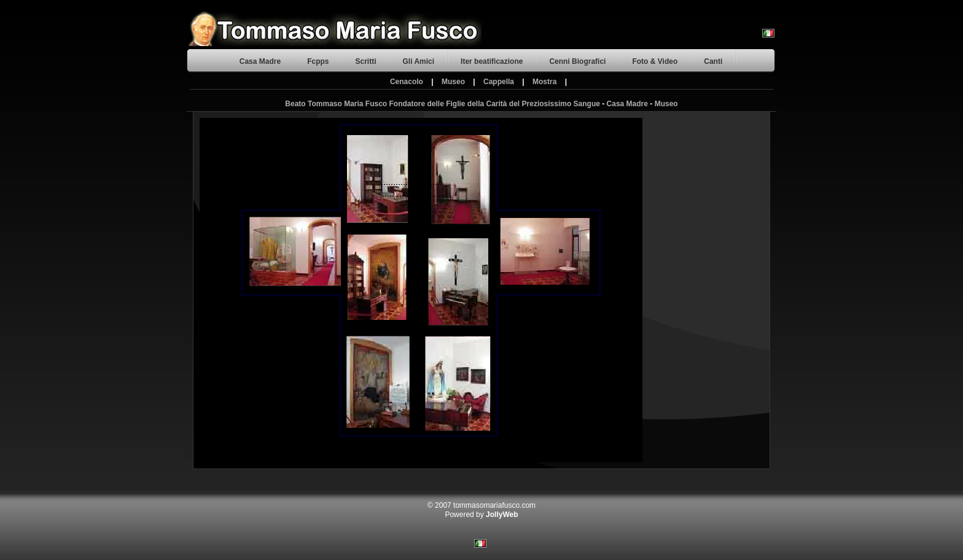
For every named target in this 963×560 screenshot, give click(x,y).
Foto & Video (655, 61)
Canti (713, 61)
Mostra (544, 82)
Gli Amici (418, 61)
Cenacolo (407, 82)
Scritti (365, 61)
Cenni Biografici (577, 61)
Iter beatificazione (492, 61)
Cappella (499, 82)
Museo (453, 82)
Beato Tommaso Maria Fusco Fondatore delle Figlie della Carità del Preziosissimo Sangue (443, 104)
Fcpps (318, 61)
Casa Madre (260, 61)
